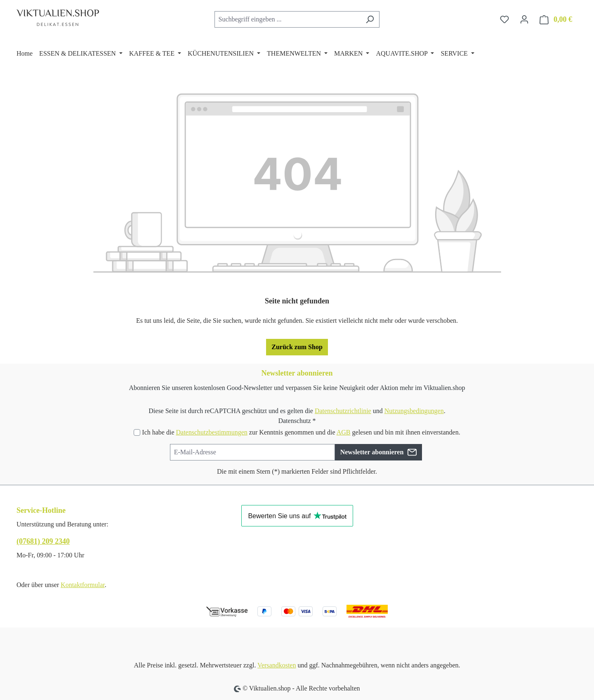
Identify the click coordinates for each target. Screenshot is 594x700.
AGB (344, 432)
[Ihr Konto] (524, 19)
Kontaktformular (83, 585)
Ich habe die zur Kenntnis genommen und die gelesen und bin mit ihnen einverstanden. (301, 432)
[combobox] (288, 19)
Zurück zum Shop (297, 347)
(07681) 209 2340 (43, 541)
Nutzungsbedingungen (414, 411)
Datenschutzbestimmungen (211, 432)
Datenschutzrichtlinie (343, 411)
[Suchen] (370, 19)
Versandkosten (277, 665)
